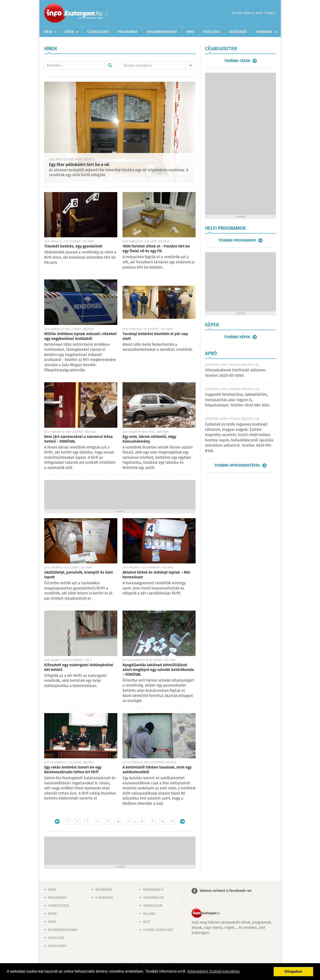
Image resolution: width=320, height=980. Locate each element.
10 (162, 821)
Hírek (48, 32)
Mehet (110, 65)
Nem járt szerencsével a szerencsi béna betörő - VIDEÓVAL (79, 439)
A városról (105, 898)
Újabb (57, 821)
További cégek (237, 61)
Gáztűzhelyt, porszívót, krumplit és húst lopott (79, 575)
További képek (237, 337)
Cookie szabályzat (158, 930)
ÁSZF (147, 922)
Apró (190, 32)
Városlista (107, 13)
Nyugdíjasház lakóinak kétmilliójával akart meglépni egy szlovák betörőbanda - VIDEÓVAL (158, 670)
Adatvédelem (153, 898)
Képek (70, 32)
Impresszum (153, 906)
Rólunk (149, 914)
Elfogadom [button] (294, 971)
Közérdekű (238, 32)
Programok (128, 32)
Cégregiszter (98, 32)
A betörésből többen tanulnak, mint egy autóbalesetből (157, 770)
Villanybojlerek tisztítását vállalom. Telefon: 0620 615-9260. (236, 373)
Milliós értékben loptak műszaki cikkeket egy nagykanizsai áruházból (80, 336)
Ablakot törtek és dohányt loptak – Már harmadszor (156, 575)
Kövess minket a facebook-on (226, 891)
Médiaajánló (153, 890)
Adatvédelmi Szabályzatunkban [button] (213, 971)
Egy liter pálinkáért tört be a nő (79, 165)
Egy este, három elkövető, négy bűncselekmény (149, 439)
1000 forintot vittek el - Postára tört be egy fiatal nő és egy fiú (156, 249)
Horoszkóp (57, 946)
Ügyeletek (211, 32)
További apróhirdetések (237, 465)
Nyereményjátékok (162, 32)
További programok (237, 240)
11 (173, 821)
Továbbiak (264, 32)
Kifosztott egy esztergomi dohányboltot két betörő (79, 668)
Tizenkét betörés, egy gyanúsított (73, 246)
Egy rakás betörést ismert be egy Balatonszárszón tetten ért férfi (73, 770)
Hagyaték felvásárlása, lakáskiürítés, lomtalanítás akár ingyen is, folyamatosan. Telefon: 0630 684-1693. (238, 400)
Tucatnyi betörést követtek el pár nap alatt (155, 336)
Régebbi (182, 821)
